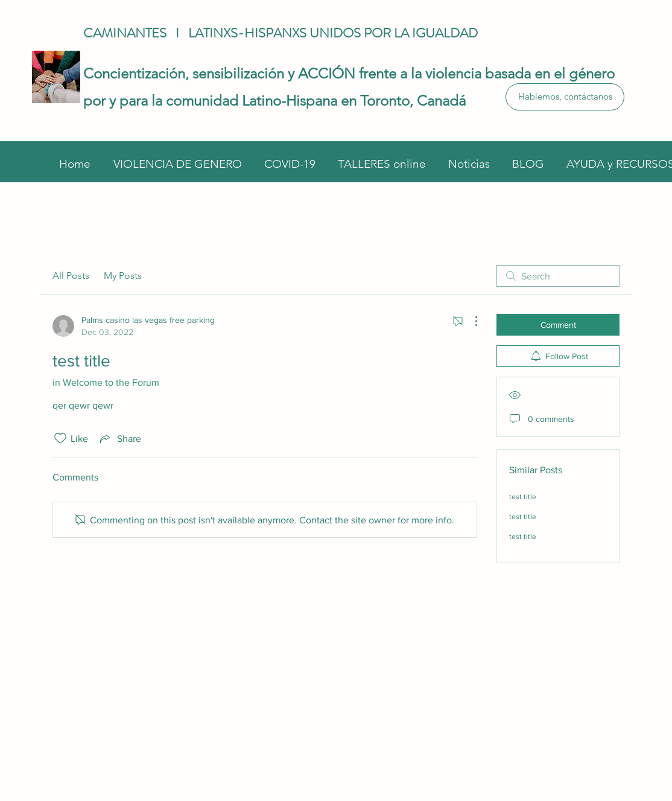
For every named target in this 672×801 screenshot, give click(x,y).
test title (523, 497)
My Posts (123, 276)
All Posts (71, 276)
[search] (558, 276)
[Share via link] (119, 438)
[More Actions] (470, 321)
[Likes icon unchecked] (60, 438)
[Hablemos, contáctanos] (565, 97)
